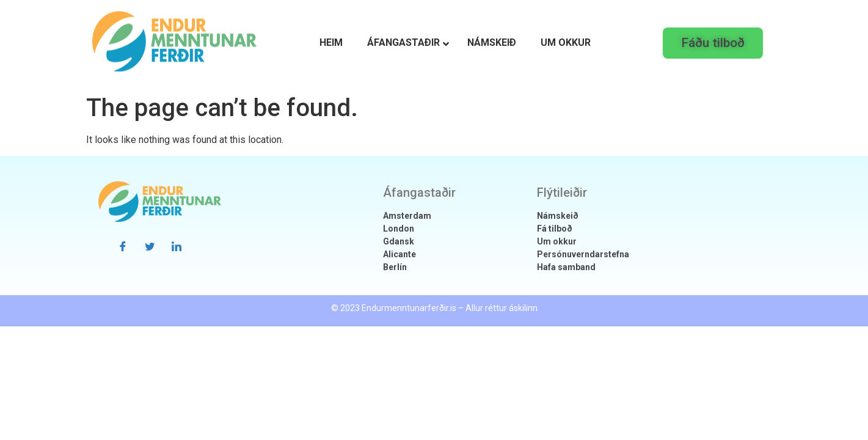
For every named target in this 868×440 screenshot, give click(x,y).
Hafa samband (566, 267)
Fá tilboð (554, 229)
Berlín (395, 267)
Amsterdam (407, 216)
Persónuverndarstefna (583, 254)
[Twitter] (150, 246)
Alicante (399, 254)
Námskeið (557, 216)
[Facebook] (123, 246)
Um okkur (557, 241)
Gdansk (399, 241)
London (399, 229)
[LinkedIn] (177, 246)
